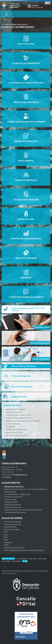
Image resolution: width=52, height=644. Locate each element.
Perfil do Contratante (13, 505)
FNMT (6, 545)
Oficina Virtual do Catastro (14, 548)
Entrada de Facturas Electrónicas (19, 415)
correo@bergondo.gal (19, 475)
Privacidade (6, 561)
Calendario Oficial (11, 502)
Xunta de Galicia (10, 527)
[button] (48, 3)
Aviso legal (42, 559)
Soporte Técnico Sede (14, 432)
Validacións (8, 542)
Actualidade (10, 427)
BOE (6, 537)
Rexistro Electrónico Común (17, 435)
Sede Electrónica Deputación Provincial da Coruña (24, 550)
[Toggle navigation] (6, 14)
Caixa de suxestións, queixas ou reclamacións (23, 421)
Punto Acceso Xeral (11, 529)
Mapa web (33, 559)
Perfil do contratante (14, 412)
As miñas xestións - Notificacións (17, 494)
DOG (6, 535)
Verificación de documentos (17, 429)
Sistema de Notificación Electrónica (20, 418)
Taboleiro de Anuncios (13, 507)
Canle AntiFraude (13, 424)
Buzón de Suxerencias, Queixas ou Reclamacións (23, 510)
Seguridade (17, 561)
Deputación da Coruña (13, 524)
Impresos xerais (10, 499)
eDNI (6, 540)
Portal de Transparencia (13, 497)
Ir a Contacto (6, 477)
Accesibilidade (22, 559)
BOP (6, 532)
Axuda (25, 561)
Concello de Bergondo (12, 522)
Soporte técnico (8, 559)
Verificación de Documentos (15, 512)
